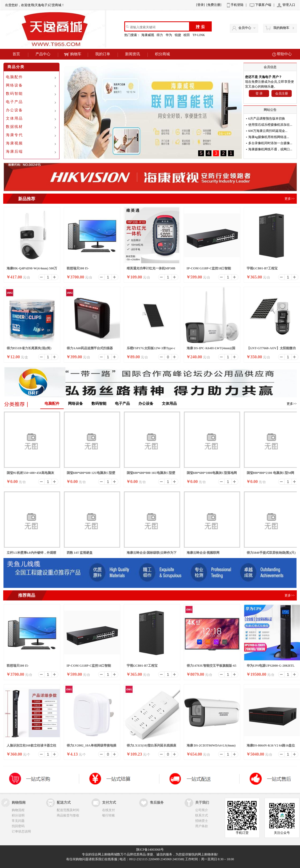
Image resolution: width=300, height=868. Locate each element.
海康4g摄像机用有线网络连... (269, 137)
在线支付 (109, 810)
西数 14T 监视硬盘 (80, 553)
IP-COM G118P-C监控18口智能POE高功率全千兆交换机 (209, 270)
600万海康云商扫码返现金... (268, 131)
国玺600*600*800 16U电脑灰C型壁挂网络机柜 (151, 474)
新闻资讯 (133, 54)
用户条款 (202, 826)
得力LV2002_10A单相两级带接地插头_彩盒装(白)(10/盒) (91, 747)
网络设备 (14, 85)
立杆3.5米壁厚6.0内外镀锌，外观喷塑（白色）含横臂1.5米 (31, 554)
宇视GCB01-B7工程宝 (262, 268)
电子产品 (14, 102)
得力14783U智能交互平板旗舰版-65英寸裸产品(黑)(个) (212, 667)
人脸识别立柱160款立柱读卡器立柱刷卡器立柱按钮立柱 (31, 747)
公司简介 (202, 810)
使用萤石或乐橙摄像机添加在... (270, 125)
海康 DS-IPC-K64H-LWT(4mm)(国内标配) (211, 350)
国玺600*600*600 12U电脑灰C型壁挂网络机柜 (91, 474)
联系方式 (202, 815)
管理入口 (289, 5)
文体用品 (14, 118)
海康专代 (14, 135)
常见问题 (18, 821)
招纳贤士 (202, 821)
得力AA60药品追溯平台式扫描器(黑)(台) (90, 350)
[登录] (201, 5)
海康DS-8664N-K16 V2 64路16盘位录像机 (271, 747)
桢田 (187, 35)
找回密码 (18, 826)
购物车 (73, 54)
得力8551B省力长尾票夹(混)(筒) (29, 348)
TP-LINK (199, 35)
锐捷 (178, 35)
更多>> (292, 404)
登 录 (259, 93)
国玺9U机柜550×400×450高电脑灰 (30, 473)
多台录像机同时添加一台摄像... (270, 143)
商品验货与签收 (68, 815)
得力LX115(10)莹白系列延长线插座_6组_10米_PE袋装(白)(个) (151, 747)
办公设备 (14, 110)
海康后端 (14, 152)
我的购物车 (281, 28)
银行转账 (109, 815)
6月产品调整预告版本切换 (267, 119)
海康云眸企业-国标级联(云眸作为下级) (152, 554)
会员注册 (282, 93)
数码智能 (14, 94)
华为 (169, 35)
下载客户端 (263, 5)
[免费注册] (214, 5)
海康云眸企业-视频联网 (203, 553)
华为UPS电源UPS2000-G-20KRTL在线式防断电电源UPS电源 (271, 667)
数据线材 (14, 127)
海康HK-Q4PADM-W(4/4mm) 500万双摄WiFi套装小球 (32, 270)
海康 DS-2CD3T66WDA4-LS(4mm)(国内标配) (211, 747)
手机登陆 (237, 5)
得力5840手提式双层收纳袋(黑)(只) (271, 553)
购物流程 (18, 810)
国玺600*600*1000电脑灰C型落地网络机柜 (212, 474)
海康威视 (148, 35)
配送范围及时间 (68, 810)
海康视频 (14, 143)
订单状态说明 (21, 831)
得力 (160, 35)
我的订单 (103, 54)
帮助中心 (284, 54)
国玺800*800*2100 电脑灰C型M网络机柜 (271, 474)
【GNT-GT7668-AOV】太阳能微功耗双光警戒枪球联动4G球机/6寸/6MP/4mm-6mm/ (271, 350)
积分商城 (162, 54)
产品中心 (43, 54)
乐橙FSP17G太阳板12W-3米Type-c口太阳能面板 (151, 350)
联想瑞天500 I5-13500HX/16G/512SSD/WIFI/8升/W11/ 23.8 (88, 270)
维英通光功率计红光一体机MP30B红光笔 (151, 270)
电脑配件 (14, 77)
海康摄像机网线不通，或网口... (270, 149)
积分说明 (18, 815)
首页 (16, 54)
